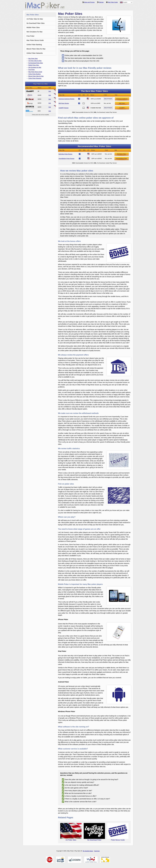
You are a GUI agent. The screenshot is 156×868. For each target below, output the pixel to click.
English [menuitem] (125, 2)
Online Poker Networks (35, 53)
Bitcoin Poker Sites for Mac (36, 49)
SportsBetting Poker (122, 159)
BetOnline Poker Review (30, 99)
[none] (126, 2)
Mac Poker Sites (33, 15)
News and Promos (89, 2)
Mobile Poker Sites (33, 27)
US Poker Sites (71, 839)
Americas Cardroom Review (30, 95)
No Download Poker (94, 839)
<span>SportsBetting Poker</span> (30, 107)
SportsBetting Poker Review (66, 159)
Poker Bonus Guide (118, 839)
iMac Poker (45, 6)
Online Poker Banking (34, 45)
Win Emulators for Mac (35, 32)
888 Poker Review (30, 111)
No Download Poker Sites (36, 23)
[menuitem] (126, 2)
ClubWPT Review (30, 91)
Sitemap (101, 2)
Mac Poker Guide (113, 2)
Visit (50, 91)
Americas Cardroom (122, 99)
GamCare (97, 851)
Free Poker (30, 36)
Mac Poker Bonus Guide (35, 40)
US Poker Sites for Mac (35, 19)
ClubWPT (122, 108)
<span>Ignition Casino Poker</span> (30, 103)
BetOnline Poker (122, 154)
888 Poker (122, 103)
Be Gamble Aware (88, 851)
